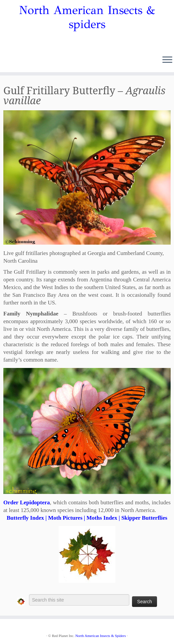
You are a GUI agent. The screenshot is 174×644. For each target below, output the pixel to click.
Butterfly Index (25, 518)
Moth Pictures (65, 518)
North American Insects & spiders (87, 17)
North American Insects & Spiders (101, 636)
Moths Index (102, 518)
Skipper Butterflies (144, 518)
